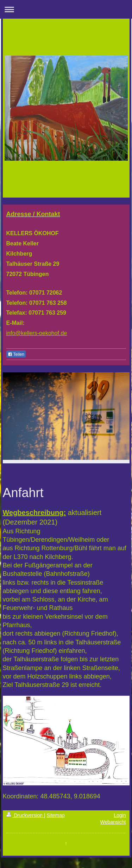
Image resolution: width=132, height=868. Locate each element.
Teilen (16, 354)
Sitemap (56, 815)
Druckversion (25, 815)
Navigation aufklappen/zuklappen (66, 9)
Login (120, 815)
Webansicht (113, 822)
